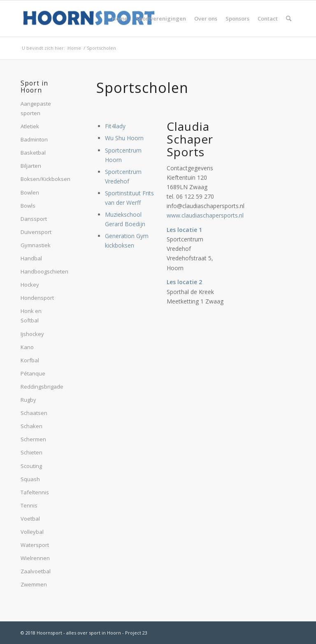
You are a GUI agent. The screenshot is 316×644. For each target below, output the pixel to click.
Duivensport (36, 232)
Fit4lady (115, 126)
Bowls (28, 206)
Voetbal (30, 519)
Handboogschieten (38, 271)
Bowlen (30, 192)
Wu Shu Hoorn (124, 138)
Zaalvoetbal (36, 571)
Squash (30, 479)
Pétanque (33, 373)
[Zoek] (289, 19)
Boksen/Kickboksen (38, 179)
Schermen (33, 439)
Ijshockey (32, 334)
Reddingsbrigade (38, 387)
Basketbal (33, 153)
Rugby (28, 400)
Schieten (31, 452)
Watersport (35, 545)
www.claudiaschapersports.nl (205, 215)
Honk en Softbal (31, 316)
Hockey (30, 285)
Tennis (29, 505)
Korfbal (30, 360)
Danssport (34, 219)
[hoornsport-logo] (89, 19)
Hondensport (37, 298)
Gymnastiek (36, 245)
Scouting (31, 466)
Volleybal (32, 532)
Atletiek (30, 126)
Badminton (34, 139)
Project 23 (136, 633)
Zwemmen (34, 584)
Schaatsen (34, 413)
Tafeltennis (35, 492)
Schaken (31, 426)
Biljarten (31, 166)
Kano (27, 347)
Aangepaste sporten (36, 108)
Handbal (31, 258)
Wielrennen (35, 558)
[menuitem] (120, 19)
